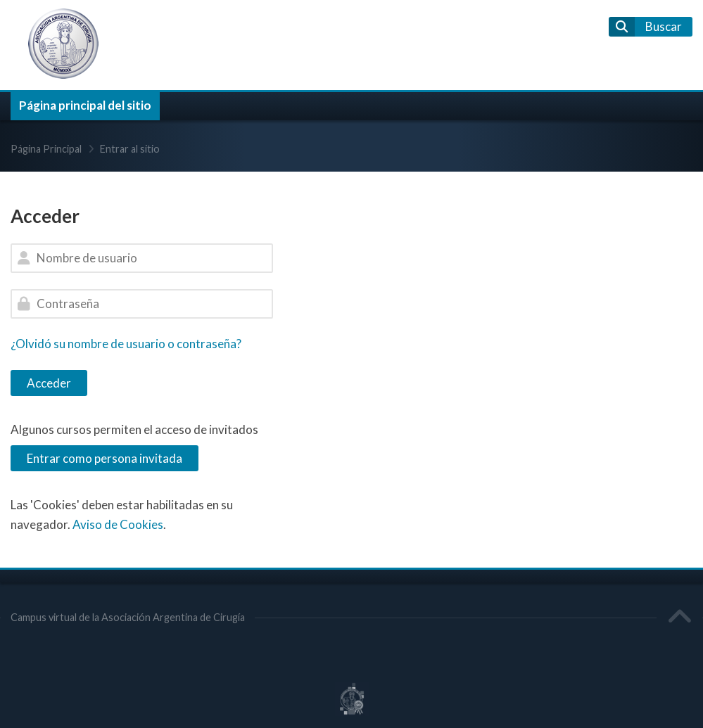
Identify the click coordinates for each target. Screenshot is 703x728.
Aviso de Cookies (118, 524)
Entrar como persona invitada (104, 458)
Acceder (49, 383)
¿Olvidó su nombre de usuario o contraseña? (126, 344)
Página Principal (46, 149)
